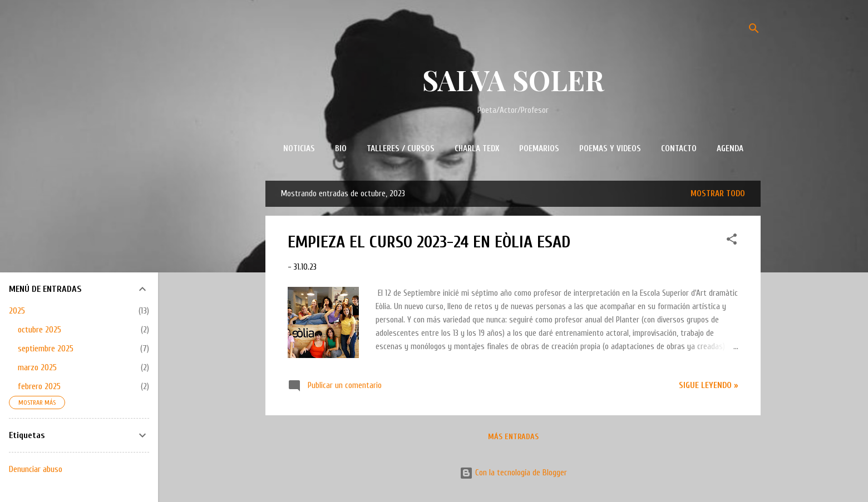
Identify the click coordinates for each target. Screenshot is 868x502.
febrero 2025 (39, 386)
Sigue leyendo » (709, 386)
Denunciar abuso (36, 469)
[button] (732, 241)
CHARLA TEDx (477, 149)
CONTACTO (679, 149)
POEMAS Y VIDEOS (610, 149)
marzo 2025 (37, 367)
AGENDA (730, 149)
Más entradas (513, 437)
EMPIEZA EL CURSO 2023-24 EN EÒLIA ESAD (429, 242)
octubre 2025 (40, 330)
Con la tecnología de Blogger (513, 473)
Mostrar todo (718, 194)
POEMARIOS (539, 149)
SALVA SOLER (513, 80)
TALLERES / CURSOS (401, 149)
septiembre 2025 (46, 349)
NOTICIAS (299, 149)
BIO (341, 149)
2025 (17, 311)
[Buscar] (754, 30)
